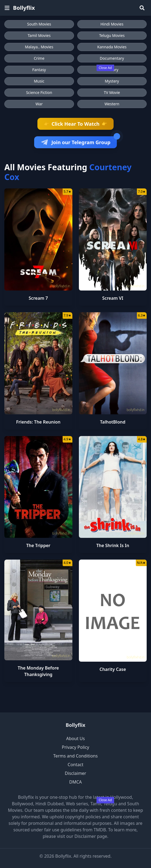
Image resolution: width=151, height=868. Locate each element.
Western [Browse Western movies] (112, 104)
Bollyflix (24, 8)
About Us (75, 738)
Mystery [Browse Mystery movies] (112, 81)
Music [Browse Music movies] (39, 81)
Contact (76, 765)
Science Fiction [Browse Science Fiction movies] (39, 92)
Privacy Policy (75, 747)
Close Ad (105, 68)
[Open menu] (7, 8)
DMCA (75, 782)
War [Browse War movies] (39, 104)
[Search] (142, 8)
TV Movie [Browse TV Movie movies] (112, 92)
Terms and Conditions (76, 756)
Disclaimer (75, 773)
